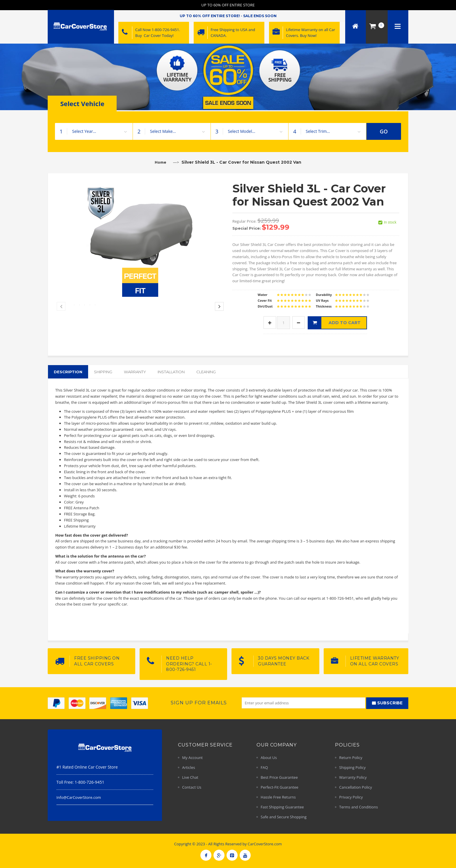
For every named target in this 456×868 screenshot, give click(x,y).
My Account (192, 758)
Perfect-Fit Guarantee (279, 787)
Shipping (103, 372)
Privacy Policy (351, 797)
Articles (188, 767)
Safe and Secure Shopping (284, 817)
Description (68, 372)
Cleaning (206, 372)
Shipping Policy (352, 767)
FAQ (264, 767)
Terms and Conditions (358, 807)
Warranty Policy (353, 777)
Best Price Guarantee (279, 777)
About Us (269, 758)
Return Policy (351, 758)
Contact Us (192, 787)
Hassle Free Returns (278, 797)
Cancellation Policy (356, 787)
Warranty (135, 372)
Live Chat (190, 777)
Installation (171, 372)
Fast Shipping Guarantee (282, 807)
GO (384, 131)
